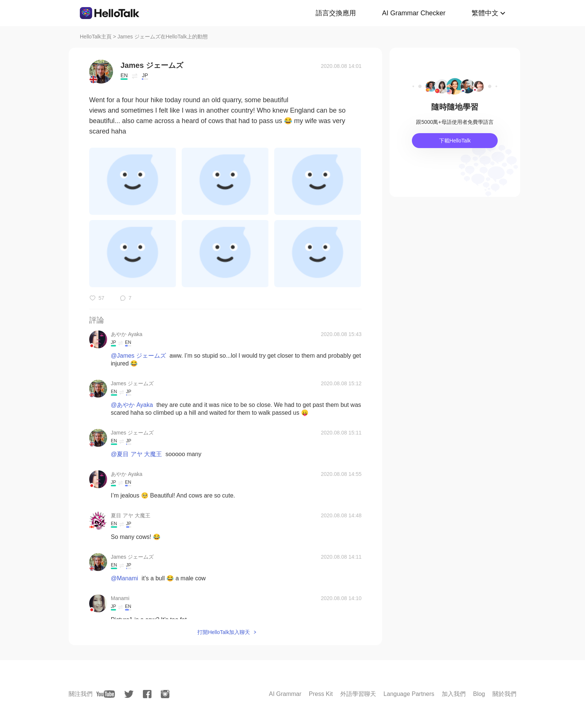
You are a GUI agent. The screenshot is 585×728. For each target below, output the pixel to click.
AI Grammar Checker (414, 13)
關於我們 (504, 694)
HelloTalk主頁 (96, 37)
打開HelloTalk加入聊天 (224, 632)
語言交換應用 (336, 13)
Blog (479, 694)
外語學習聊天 (358, 694)
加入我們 (454, 694)
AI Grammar (285, 694)
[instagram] (165, 694)
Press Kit (321, 694)
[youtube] (106, 694)
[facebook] (147, 694)
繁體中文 (485, 13)
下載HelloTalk (455, 141)
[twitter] (129, 694)
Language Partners (409, 694)
